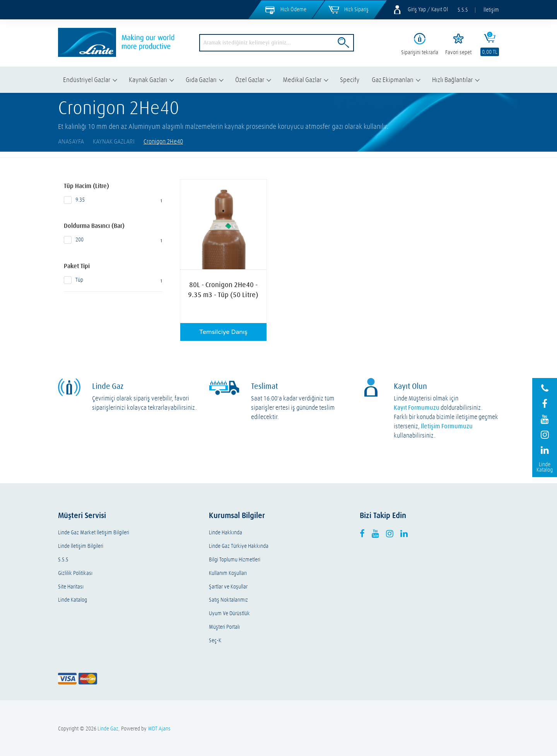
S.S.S (463, 10)
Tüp (113, 280)
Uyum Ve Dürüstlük (229, 613)
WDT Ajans (159, 729)
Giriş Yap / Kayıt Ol (428, 9)
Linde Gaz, (109, 729)
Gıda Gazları (201, 80)
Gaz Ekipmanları (393, 80)
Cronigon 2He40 (163, 141)
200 (113, 240)
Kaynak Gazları (148, 80)
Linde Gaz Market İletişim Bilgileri (94, 533)
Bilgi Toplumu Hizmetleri (235, 560)
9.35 (113, 200)
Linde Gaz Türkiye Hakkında (239, 546)
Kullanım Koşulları (228, 573)
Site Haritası (71, 587)
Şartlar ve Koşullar (228, 587)
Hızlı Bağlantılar (452, 80)
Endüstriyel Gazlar (87, 80)
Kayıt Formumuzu (417, 407)
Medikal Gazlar (302, 80)
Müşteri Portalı (224, 627)
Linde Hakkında (226, 533)
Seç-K (215, 641)
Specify (350, 80)
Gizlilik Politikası (75, 573)
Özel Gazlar (250, 80)
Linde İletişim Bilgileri (81, 546)
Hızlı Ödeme (293, 9)
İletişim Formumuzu (447, 426)
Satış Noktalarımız (228, 600)
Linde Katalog (73, 600)
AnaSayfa (71, 141)
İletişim (491, 10)
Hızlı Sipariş (356, 9)
